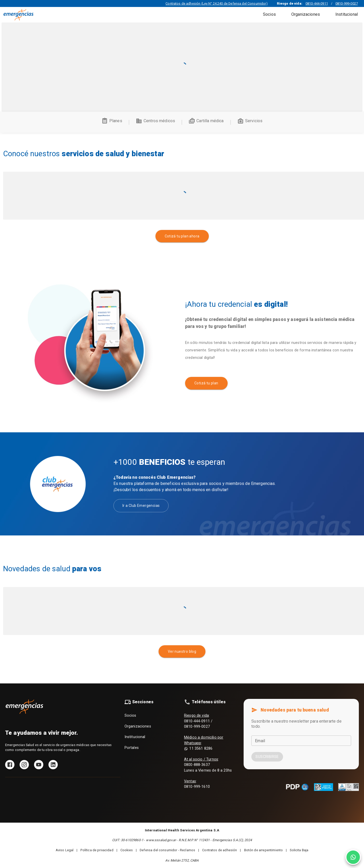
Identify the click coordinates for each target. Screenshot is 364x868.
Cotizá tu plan (206, 383)
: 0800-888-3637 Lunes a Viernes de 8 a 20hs (208, 765)
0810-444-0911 (317, 3)
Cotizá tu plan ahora (182, 236)
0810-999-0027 (347, 3)
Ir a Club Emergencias (141, 506)
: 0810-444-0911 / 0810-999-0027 (198, 721)
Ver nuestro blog (182, 652)
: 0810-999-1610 (197, 784)
